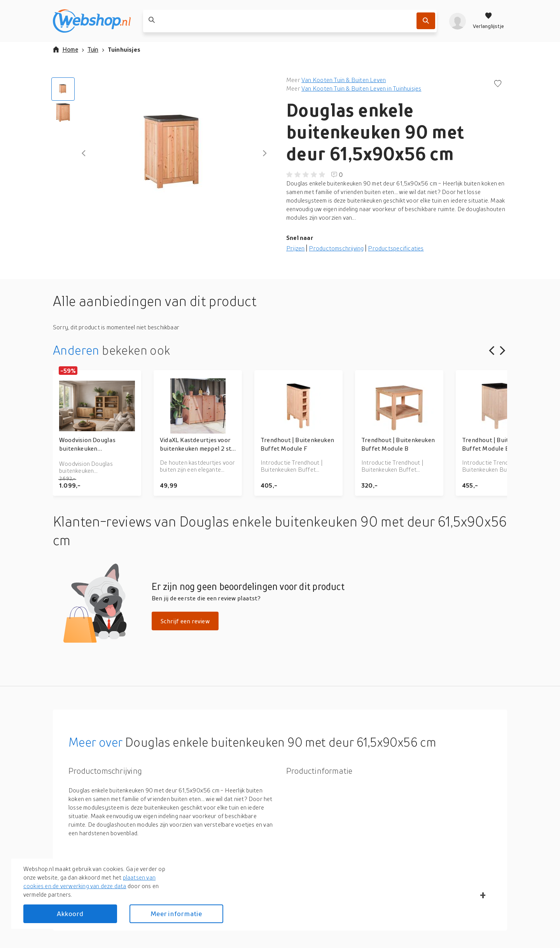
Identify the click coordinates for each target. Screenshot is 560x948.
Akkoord (70, 914)
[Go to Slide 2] (63, 112)
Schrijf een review (185, 621)
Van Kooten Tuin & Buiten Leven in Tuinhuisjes (361, 88)
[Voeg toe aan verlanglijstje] (498, 84)
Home (66, 49)
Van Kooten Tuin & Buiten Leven (344, 80)
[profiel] (458, 21)
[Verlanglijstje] (488, 21)
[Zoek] (426, 21)
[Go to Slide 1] (63, 89)
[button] (174, 153)
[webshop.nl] (92, 21)
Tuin (93, 49)
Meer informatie (176, 914)
